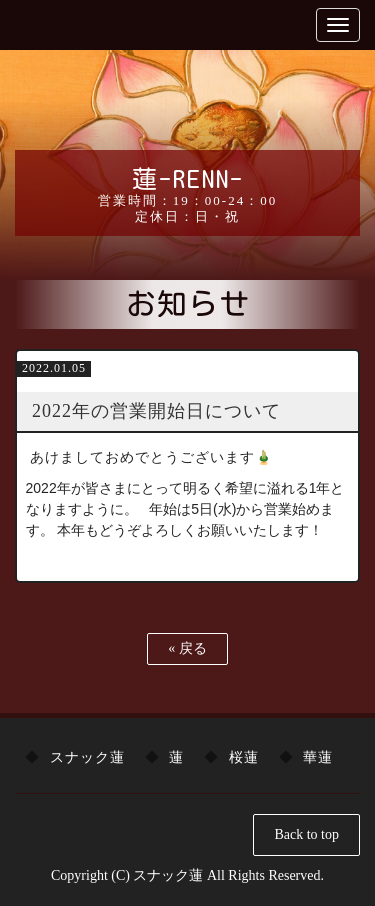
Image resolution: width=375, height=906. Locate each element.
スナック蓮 (87, 757)
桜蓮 (244, 757)
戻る (187, 648)
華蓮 (318, 757)
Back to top (306, 834)
